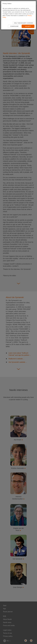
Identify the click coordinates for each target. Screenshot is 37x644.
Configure (14, 26)
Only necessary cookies (24, 23)
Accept (28, 26)
